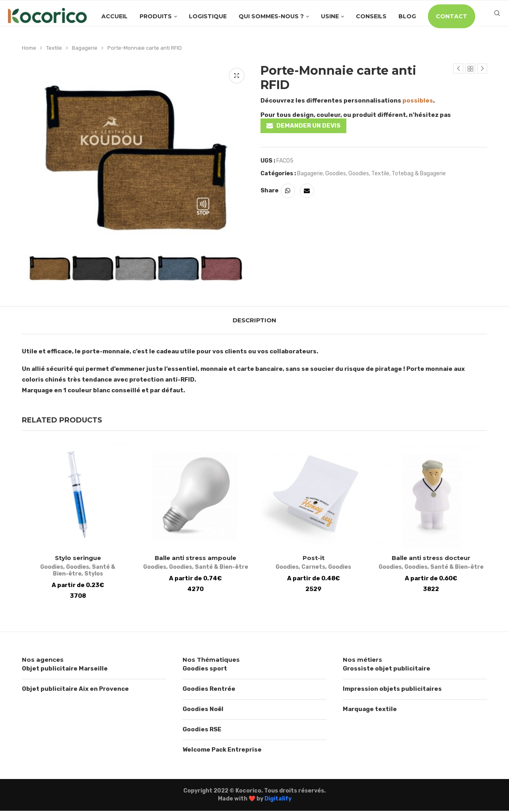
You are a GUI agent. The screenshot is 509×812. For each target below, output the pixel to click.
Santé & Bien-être (101, 569)
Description (254, 320)
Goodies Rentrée (209, 690)
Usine (330, 16)
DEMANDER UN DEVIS (308, 126)
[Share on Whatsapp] (288, 191)
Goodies (336, 173)
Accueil (115, 16)
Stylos (76, 575)
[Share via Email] (307, 191)
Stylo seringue (76, 559)
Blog (407, 16)
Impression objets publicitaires (392, 690)
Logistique (208, 16)
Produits (156, 16)
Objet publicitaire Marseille (65, 670)
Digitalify (278, 800)
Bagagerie (85, 48)
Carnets (314, 569)
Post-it (314, 559)
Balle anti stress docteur (433, 559)
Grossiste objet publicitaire (387, 670)
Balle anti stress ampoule (195, 559)
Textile (54, 48)
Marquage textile (370, 711)
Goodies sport (205, 670)
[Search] (497, 16)
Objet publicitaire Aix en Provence (75, 690)
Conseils (371, 16)
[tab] (254, 320)
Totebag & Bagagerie (419, 173)
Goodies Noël (203, 711)
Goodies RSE (202, 731)
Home (29, 48)
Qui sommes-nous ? (271, 16)
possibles (418, 101)
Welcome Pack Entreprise (222, 751)
